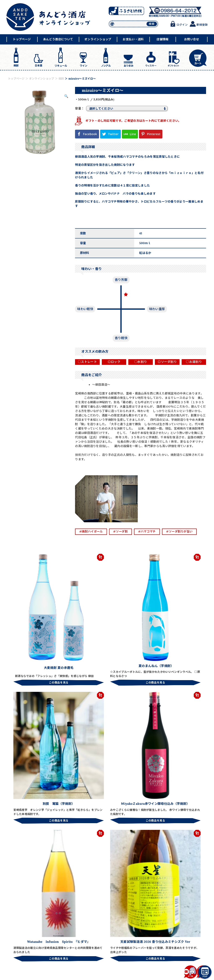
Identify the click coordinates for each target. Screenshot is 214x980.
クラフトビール (41, 845)
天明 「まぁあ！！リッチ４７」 (89, 847)
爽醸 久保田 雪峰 (192, 845)
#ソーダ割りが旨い (184, 532)
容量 (78, 108)
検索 (152, 24)
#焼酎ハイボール (92, 532)
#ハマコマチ (150, 532)
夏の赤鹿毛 (147, 845)
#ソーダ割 (122, 532)
